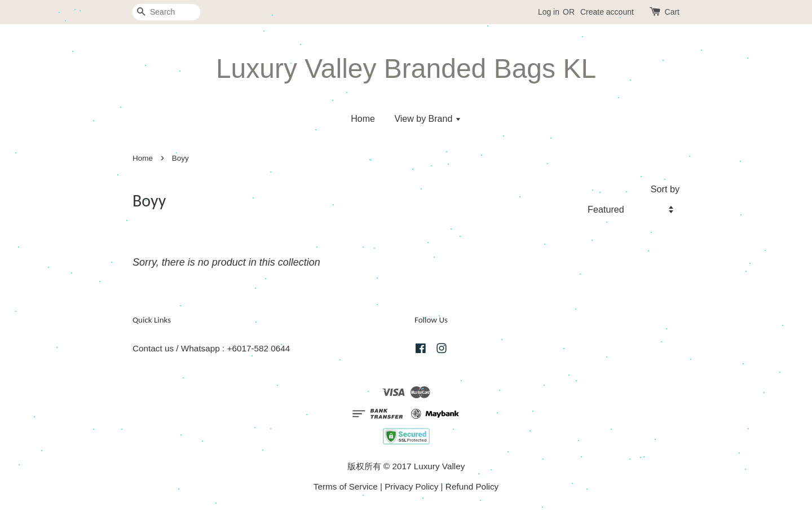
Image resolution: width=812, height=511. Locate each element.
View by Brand (427, 119)
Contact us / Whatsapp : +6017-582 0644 (211, 348)
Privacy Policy (411, 486)
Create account (607, 12)
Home (363, 119)
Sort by (665, 189)
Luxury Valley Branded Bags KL (406, 69)
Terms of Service (346, 486)
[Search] (166, 12)
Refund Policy (472, 486)
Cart (672, 12)
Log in (549, 12)
